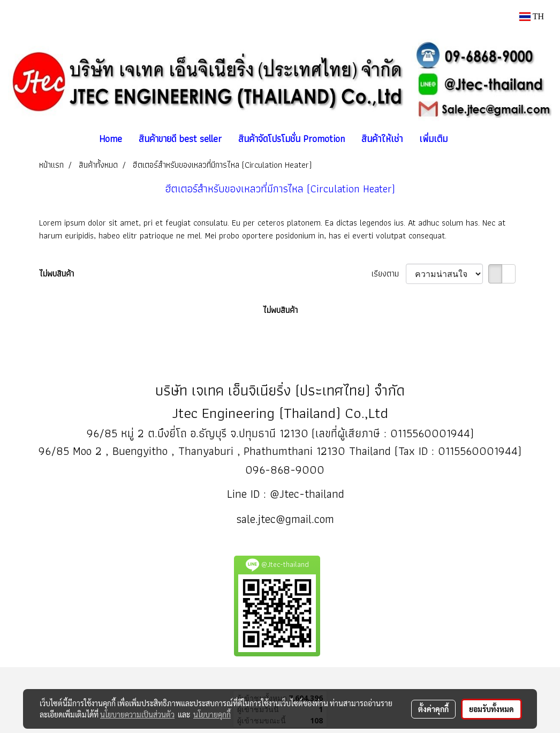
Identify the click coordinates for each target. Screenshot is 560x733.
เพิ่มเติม (433, 139)
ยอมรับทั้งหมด (491, 709)
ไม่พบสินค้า (56, 274)
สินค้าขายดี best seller (180, 139)
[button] (465, 139)
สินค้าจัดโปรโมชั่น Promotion (292, 139)
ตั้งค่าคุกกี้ (433, 709)
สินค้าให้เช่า (382, 139)
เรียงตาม (389, 274)
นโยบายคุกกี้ (212, 714)
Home (111, 139)
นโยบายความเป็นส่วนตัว (137, 714)
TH (532, 16)
